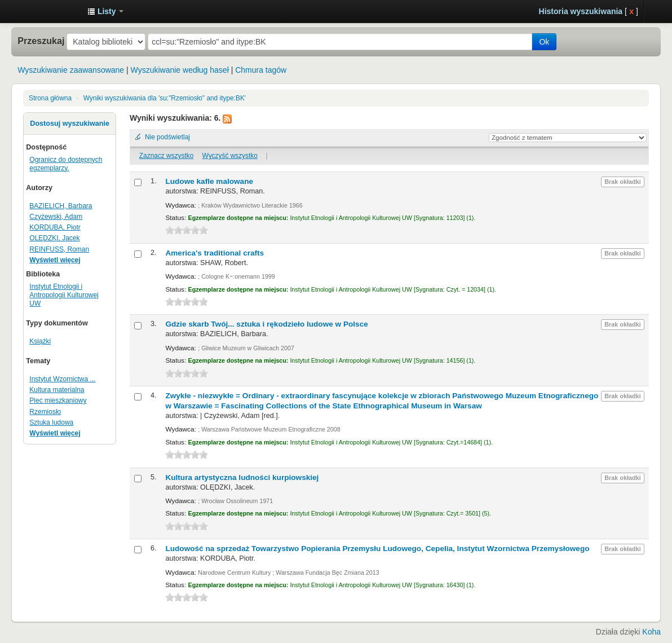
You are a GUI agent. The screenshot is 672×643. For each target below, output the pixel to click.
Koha (651, 632)
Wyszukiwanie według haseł (180, 70)
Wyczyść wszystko (230, 156)
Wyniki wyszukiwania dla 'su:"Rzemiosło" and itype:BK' (165, 98)
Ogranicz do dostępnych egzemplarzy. (66, 164)
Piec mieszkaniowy (58, 400)
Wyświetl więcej (55, 260)
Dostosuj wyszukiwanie (70, 124)
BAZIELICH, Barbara (61, 206)
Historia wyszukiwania (581, 11)
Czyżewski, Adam (56, 217)
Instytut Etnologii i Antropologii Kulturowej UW (51, 11)
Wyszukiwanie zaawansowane (71, 70)
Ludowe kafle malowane (209, 181)
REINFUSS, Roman (59, 249)
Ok (544, 42)
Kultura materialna (57, 390)
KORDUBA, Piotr (55, 227)
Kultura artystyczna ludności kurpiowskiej (242, 477)
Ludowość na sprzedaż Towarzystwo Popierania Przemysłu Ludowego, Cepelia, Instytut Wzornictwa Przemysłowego (377, 549)
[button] (105, 11)
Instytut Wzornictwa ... (62, 379)
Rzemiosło (45, 412)
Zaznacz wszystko (166, 156)
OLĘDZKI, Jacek (54, 238)
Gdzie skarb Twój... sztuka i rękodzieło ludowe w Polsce (266, 324)
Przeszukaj (41, 41)
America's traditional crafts (215, 253)
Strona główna (50, 98)
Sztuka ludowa (51, 422)
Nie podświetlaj (167, 137)
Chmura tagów (261, 70)
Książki (40, 341)
